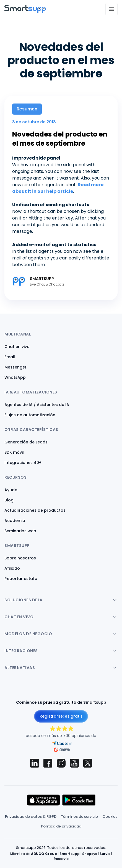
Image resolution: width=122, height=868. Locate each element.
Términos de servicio (79, 817)
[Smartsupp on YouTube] (74, 763)
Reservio (61, 859)
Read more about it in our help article (58, 188)
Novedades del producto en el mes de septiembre (60, 139)
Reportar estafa (21, 579)
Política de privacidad (61, 826)
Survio (105, 854)
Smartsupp (70, 854)
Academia (15, 521)
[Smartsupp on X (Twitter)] (88, 763)
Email (10, 357)
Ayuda (11, 490)
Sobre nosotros (20, 558)
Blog (9, 500)
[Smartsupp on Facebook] (48, 763)
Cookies (110, 817)
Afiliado (12, 568)
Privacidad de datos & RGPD (31, 817)
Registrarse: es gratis (61, 716)
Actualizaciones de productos (35, 510)
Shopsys (90, 854)
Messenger (15, 367)
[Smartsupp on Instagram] (61, 763)
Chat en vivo (17, 347)
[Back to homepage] (25, 12)
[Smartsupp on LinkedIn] (35, 763)
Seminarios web (20, 531)
